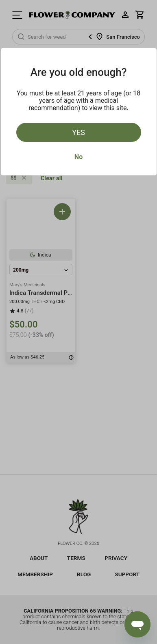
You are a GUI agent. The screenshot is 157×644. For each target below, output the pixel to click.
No (78, 157)
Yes (78, 132)
